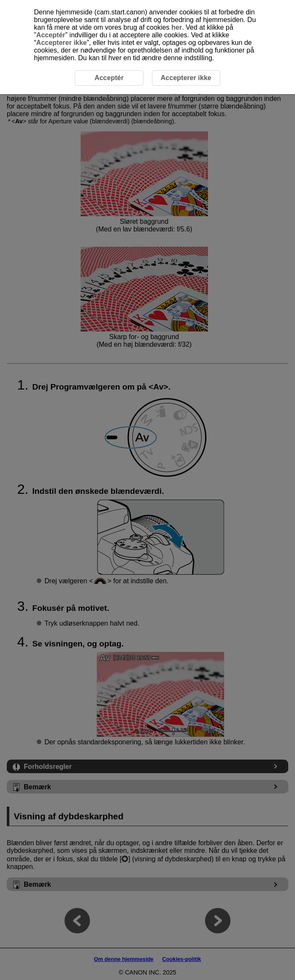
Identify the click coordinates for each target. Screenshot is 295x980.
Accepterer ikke (61, 43)
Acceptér (51, 35)
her (177, 27)
